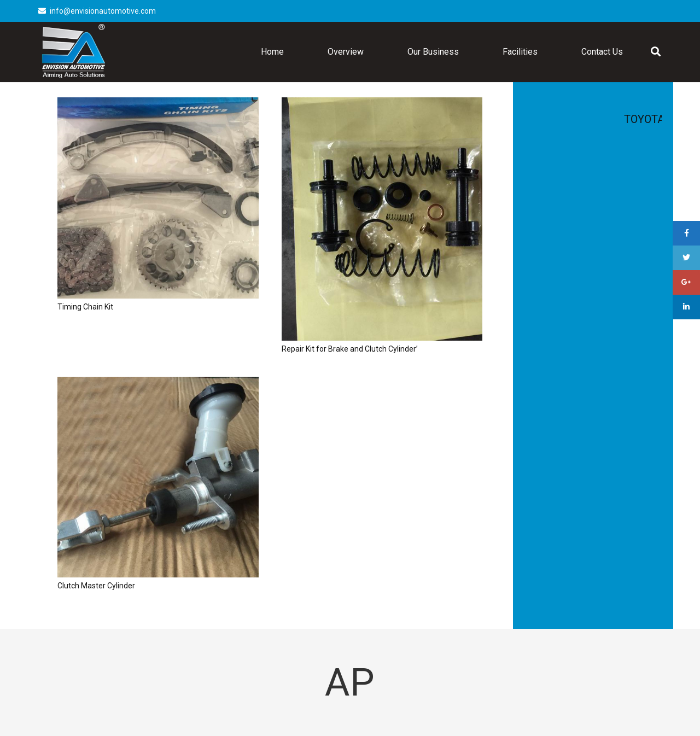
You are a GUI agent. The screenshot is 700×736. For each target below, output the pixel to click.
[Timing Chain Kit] (158, 198)
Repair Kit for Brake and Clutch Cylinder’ (350, 349)
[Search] (656, 52)
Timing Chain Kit (85, 307)
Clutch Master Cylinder (96, 586)
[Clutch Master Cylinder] (158, 477)
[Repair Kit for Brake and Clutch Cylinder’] (382, 219)
